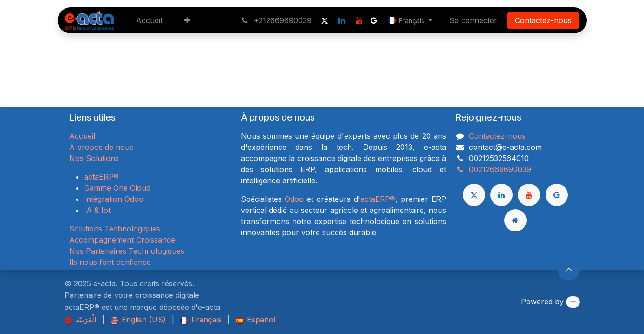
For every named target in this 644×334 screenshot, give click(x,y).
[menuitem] (149, 20)
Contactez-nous (543, 20)
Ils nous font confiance (110, 262)
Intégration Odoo (114, 199)
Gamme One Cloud (117, 188)
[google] (374, 20)
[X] (325, 20)
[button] (569, 270)
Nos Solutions (94, 158)
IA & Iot (97, 210)
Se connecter (473, 20)
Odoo (294, 199)
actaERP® (101, 177)
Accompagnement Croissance (122, 240)
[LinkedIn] (342, 20)
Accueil (82, 136)
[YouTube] (359, 20)
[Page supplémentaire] (515, 220)
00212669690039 (493, 169)
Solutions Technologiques (115, 229)
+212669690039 (276, 20)
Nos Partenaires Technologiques (127, 251)
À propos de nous (101, 147)
